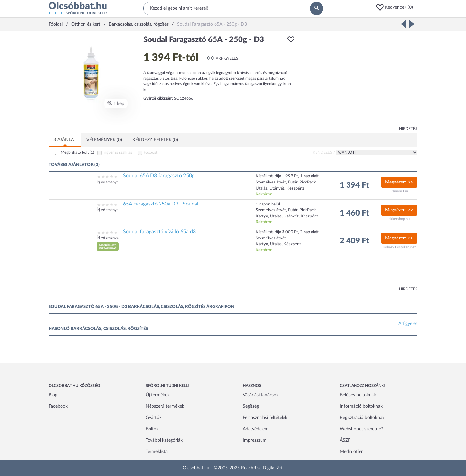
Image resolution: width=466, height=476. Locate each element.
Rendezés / (324, 152)
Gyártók (154, 418)
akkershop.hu (399, 219)
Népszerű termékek (165, 406)
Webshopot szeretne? (361, 429)
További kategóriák (164, 440)
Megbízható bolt (77, 152)
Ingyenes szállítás (118, 152)
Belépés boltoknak (358, 395)
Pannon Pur (399, 191)
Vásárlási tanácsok (261, 395)
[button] (396, 7)
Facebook (58, 406)
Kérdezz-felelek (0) (155, 140)
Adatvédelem (256, 429)
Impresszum (255, 440)
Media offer (351, 452)
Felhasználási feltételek (265, 418)
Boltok (152, 429)
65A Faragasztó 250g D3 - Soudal (161, 204)
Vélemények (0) (104, 140)
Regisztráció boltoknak (362, 418)
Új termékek (158, 395)
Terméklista (157, 452)
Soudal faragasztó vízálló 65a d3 (159, 232)
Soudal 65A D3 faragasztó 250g (159, 176)
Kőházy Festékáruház (399, 247)
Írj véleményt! (108, 182)
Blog (53, 395)
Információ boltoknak (361, 406)
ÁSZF (345, 440)
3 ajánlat (65, 140)
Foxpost (150, 152)
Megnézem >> (399, 182)
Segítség (251, 406)
